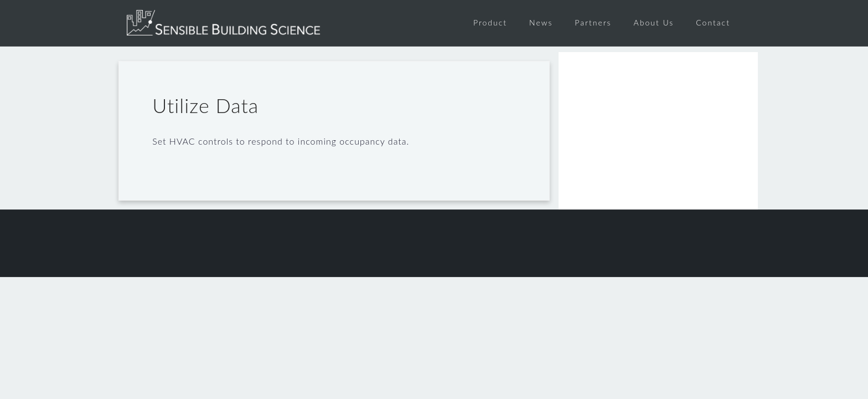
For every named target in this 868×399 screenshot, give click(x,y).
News (541, 22)
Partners (593, 22)
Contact (713, 22)
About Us (654, 22)
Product (490, 22)
